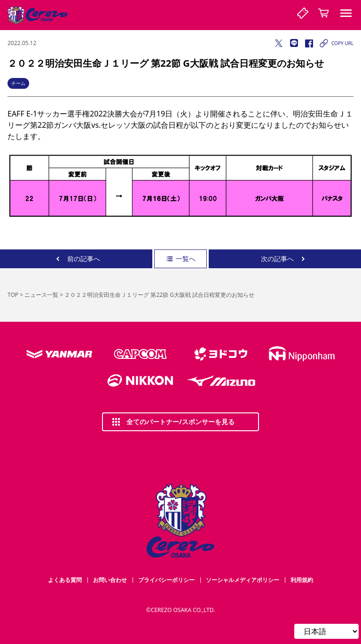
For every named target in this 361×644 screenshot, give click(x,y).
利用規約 (302, 580)
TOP (13, 295)
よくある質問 (65, 580)
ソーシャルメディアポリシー (243, 580)
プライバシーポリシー (166, 580)
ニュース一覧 (41, 295)
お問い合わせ (110, 580)
